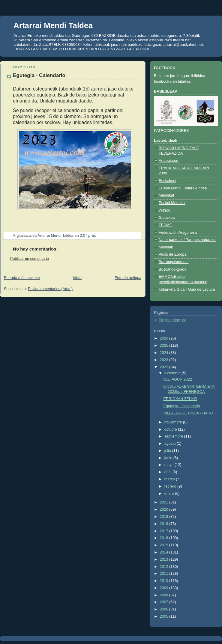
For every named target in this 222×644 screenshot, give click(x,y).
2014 (165, 552)
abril (168, 472)
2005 (165, 616)
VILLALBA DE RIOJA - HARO (188, 413)
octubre (171, 429)
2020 (165, 509)
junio (169, 458)
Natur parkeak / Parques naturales (187, 240)
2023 (165, 360)
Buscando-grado (173, 269)
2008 (165, 595)
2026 (165, 338)
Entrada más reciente (22, 278)
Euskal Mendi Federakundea (183, 188)
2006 (165, 609)
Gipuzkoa (167, 218)
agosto (171, 444)
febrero (171, 486)
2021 (165, 502)
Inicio (77, 278)
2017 (165, 531)
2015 (165, 545)
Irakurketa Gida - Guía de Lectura (187, 289)
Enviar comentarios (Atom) (50, 289)
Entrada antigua (128, 278)
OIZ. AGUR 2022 (178, 379)
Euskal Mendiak (172, 203)
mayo (169, 465)
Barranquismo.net (174, 262)
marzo (170, 479)
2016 (165, 538)
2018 (165, 524)
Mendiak (166, 247)
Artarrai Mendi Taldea (53, 25)
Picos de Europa (173, 254)
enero (170, 494)
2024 (165, 353)
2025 (165, 346)
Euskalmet (168, 181)
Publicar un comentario (30, 259)
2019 (165, 517)
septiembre (174, 436)
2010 (165, 581)
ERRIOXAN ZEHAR (180, 399)
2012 (165, 567)
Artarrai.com (169, 161)
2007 (165, 602)
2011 (165, 574)
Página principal (172, 320)
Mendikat (166, 195)
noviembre (174, 422)
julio (168, 451)
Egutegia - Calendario (182, 406)
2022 (165, 367)
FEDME (165, 225)
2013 (165, 559)
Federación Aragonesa (178, 233)
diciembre (173, 373)
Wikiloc (165, 210)
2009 (165, 588)
